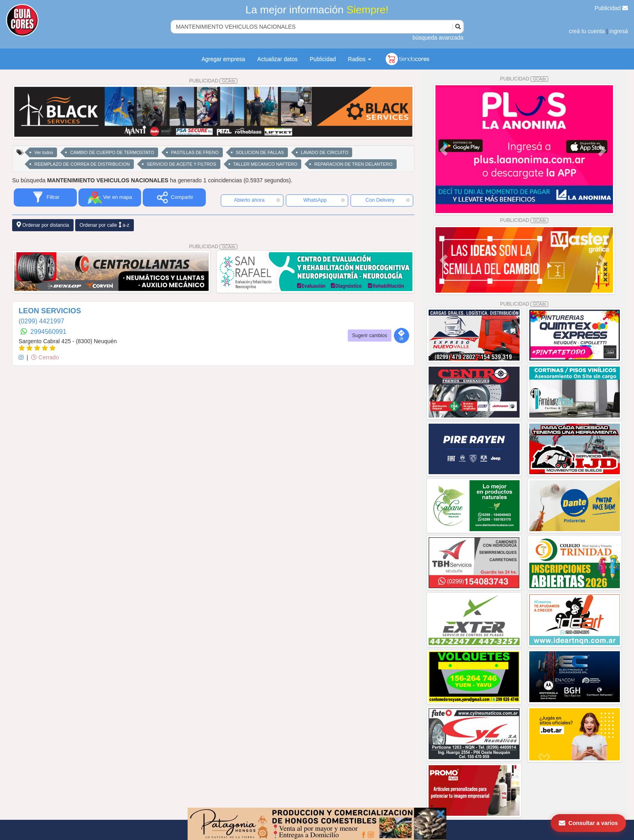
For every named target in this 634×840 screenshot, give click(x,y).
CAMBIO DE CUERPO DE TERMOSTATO (112, 152)
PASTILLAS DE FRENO (195, 152)
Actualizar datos (277, 59)
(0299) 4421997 (41, 321)
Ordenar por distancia (43, 225)
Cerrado (45, 357)
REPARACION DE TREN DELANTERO (353, 164)
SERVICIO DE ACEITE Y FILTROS (182, 164)
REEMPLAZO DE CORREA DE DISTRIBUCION (82, 164)
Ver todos (44, 152)
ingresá (619, 31)
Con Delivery (388, 200)
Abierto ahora (257, 200)
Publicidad (612, 8)
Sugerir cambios (370, 336)
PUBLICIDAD (213, 81)
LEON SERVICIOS (50, 311)
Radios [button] (360, 59)
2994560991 (48, 332)
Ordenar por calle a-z (105, 225)
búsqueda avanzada (438, 38)
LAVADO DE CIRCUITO (324, 152)
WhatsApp (324, 200)
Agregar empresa (223, 59)
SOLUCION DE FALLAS (260, 152)
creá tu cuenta (587, 31)
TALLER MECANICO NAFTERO (265, 164)
